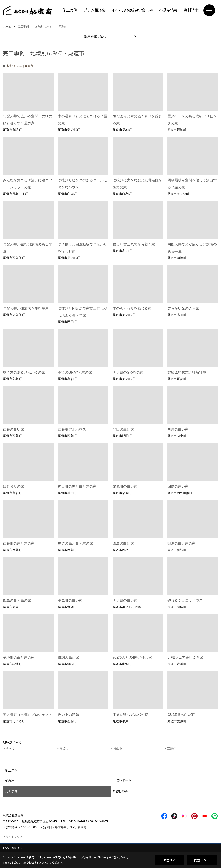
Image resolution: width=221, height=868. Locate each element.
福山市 (118, 748)
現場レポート (122, 781)
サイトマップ (14, 837)
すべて (10, 748)
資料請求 (191, 10)
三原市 (171, 748)
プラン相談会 (95, 10)
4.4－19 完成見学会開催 (132, 10)
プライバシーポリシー (94, 857)
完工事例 (11, 791)
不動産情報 (168, 10)
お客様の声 (120, 791)
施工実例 (70, 10)
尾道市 (64, 748)
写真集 (10, 781)
